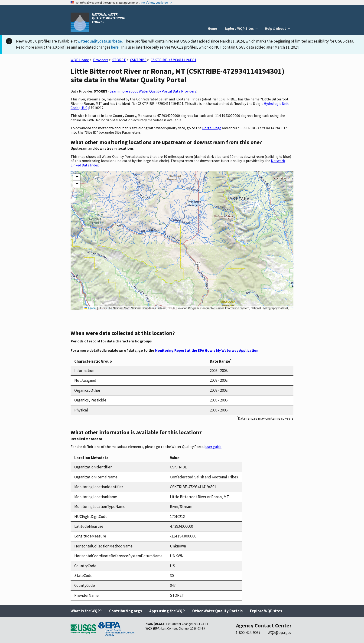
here (115, 47)
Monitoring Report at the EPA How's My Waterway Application (207, 350)
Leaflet (90, 308)
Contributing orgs (125, 611)
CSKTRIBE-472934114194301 (174, 60)
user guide (213, 447)
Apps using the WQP (167, 611)
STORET (119, 60)
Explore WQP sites (266, 611)
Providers (101, 60)
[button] (77, 177)
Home (212, 28)
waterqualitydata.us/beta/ (100, 41)
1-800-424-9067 (248, 633)
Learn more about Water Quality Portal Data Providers (153, 91)
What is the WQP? (86, 611)
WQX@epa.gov (280, 633)
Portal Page (212, 128)
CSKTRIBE (138, 60)
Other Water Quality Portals (217, 611)
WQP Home (80, 60)
